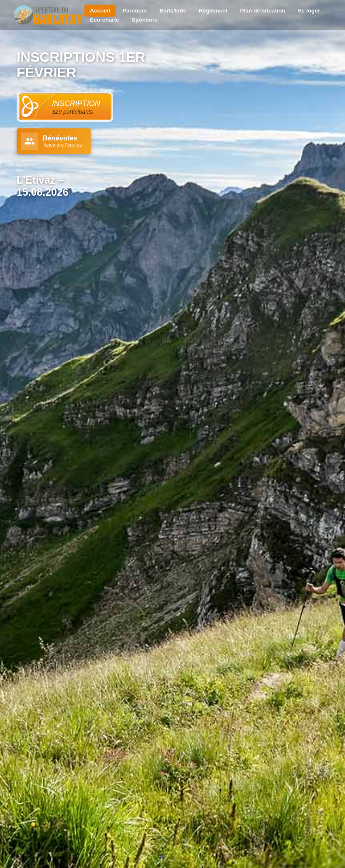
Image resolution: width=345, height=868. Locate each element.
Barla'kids (173, 11)
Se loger (309, 11)
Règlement (213, 11)
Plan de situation (263, 11)
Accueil (100, 11)
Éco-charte (104, 20)
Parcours (135, 11)
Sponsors (145, 20)
